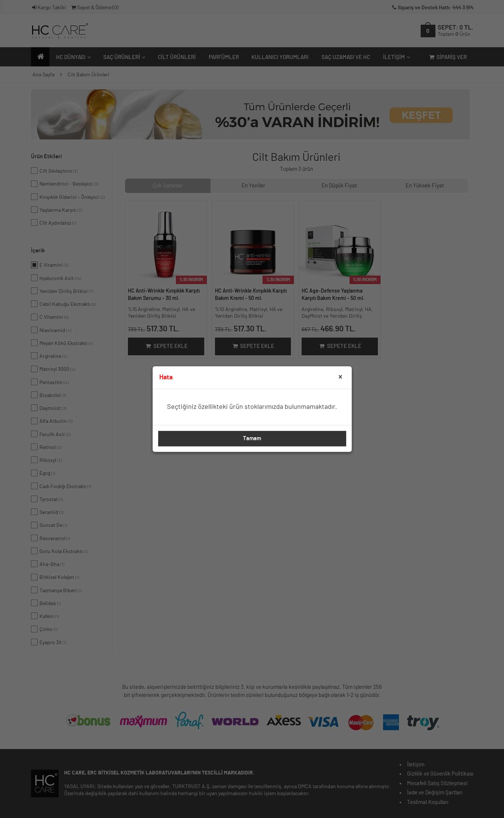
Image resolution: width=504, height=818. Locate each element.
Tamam (252, 439)
